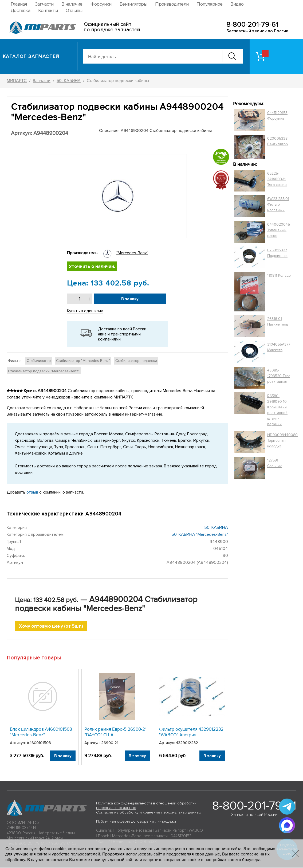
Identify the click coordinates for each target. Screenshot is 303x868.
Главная (19, 4)
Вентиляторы (133, 4)
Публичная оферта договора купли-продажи (136, 822)
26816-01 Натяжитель (278, 322)
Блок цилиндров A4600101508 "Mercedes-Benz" (41, 732)
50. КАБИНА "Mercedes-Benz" (200, 535)
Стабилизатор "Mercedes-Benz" (83, 361)
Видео (237, 4)
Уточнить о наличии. (92, 267)
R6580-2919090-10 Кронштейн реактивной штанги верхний (277, 410)
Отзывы (74, 10)
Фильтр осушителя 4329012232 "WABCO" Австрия (191, 732)
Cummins (104, 831)
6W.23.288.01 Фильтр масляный (278, 204)
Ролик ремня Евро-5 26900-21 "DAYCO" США (115, 732)
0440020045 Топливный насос (279, 230)
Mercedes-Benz (126, 836)
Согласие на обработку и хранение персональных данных (149, 813)
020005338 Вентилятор (278, 141)
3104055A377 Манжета (279, 347)
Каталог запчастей (31, 56)
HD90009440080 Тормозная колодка (282, 441)
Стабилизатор (39, 361)
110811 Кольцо (279, 275)
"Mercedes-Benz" (132, 253)
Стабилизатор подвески (136, 361)
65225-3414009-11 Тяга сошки (277, 179)
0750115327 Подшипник (277, 253)
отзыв (32, 492)
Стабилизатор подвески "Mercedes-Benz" (44, 371)
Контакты (48, 10)
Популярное (209, 4)
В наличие (72, 4)
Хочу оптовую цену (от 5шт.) (51, 626)
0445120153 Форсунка (277, 116)
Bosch (104, 836)
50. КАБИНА (216, 528)
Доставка (20, 10)
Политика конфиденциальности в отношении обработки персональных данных (146, 806)
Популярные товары (133, 831)
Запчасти (44, 4)
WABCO (196, 831)
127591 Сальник (274, 463)
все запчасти (156, 836)
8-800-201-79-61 (252, 24)
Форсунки (101, 4)
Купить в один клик (85, 311)
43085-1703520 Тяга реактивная (279, 376)
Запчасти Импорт (170, 831)
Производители (172, 4)
